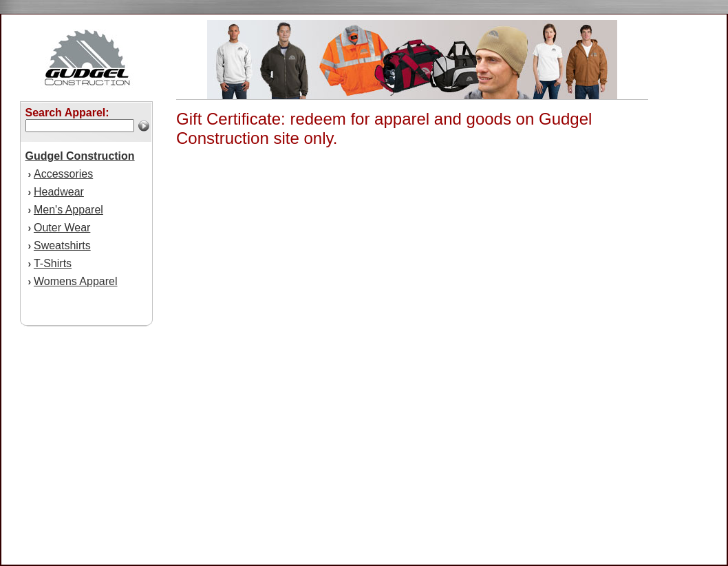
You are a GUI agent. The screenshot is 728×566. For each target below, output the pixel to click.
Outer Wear (62, 228)
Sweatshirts (62, 245)
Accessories (63, 174)
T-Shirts (53, 263)
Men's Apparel (68, 210)
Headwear (59, 192)
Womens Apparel (76, 281)
